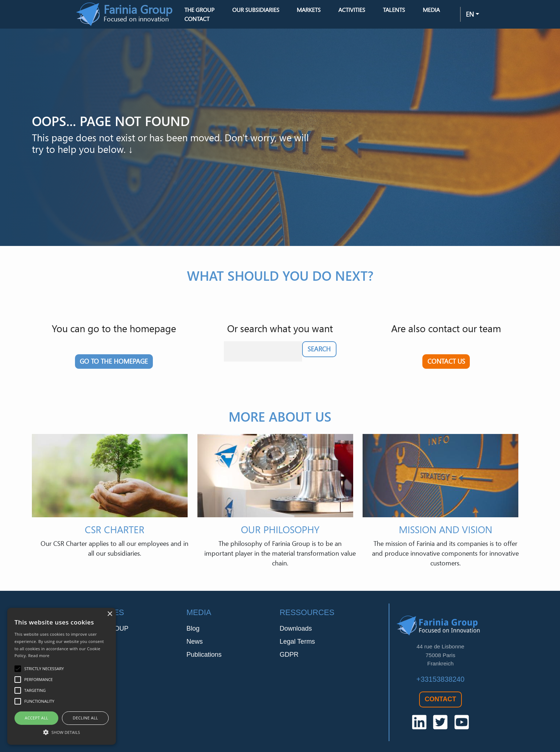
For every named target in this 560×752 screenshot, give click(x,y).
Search (319, 349)
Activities (352, 10)
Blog (193, 628)
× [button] (110, 614)
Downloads (296, 628)
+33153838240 (441, 679)
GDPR (289, 655)
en (470, 14)
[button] (62, 732)
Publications (204, 655)
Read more (39, 655)
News (195, 642)
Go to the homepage (114, 361)
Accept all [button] (36, 718)
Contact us (446, 361)
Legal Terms (297, 642)
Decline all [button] (85, 718)
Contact (197, 19)
